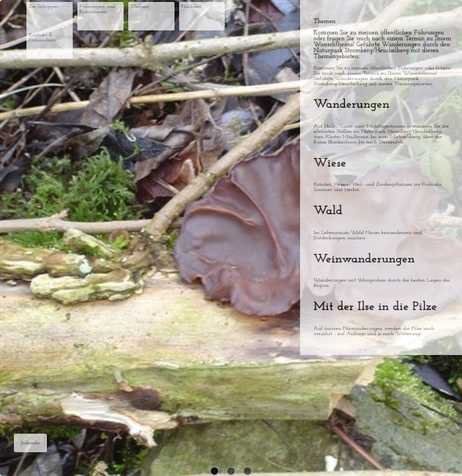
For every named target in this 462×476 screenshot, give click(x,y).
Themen (139, 7)
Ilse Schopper (43, 7)
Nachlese (191, 7)
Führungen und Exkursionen (97, 9)
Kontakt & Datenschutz (42, 38)
